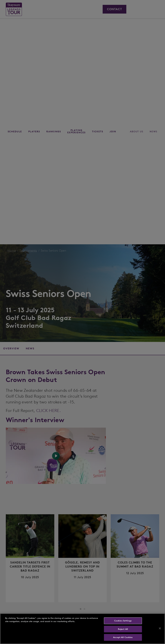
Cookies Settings (123, 621)
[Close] (160, 628)
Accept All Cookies (123, 637)
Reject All (123, 629)
